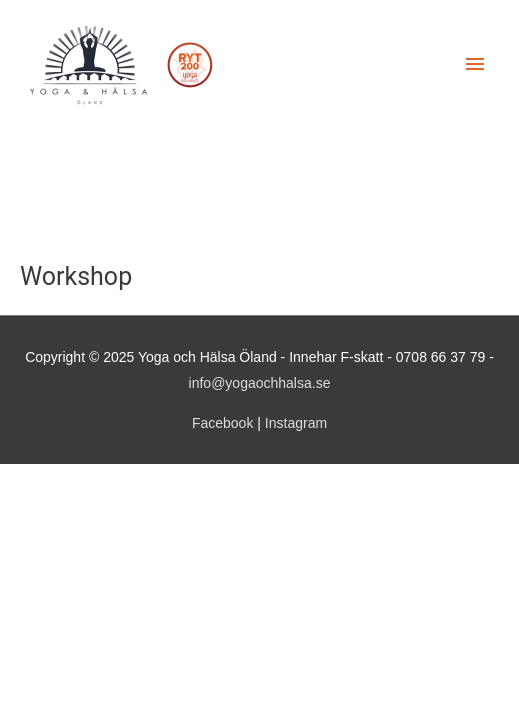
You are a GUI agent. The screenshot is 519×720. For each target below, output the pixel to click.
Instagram (296, 423)
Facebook (222, 423)
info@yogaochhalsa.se (260, 383)
